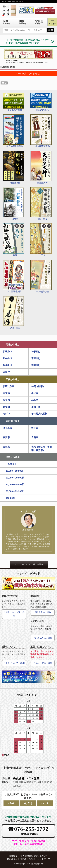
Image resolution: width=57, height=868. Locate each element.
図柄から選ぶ (13, 379)
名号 (14, 240)
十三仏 (41, 240)
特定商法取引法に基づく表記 (21, 859)
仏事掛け (7, 351)
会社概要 (13, 856)
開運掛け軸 (14, 167)
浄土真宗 (7, 428)
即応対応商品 (41, 102)
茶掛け (6, 372)
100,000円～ (12, 498)
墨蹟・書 (36, 407)
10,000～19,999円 (15, 471)
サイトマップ (44, 859)
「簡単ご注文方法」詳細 (14, 614)
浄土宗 (35, 428)
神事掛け (36, 351)
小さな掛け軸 (41, 276)
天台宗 (6, 447)
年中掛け (7, 358)
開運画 (6, 393)
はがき (29, 803)
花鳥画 (35, 400)
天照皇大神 (41, 167)
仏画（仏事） (10, 386)
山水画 (14, 204)
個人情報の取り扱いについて (34, 856)
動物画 (6, 407)
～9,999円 (11, 464)
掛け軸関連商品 (41, 131)
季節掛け (36, 358)
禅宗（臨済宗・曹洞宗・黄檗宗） (42, 449)
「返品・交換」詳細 (43, 663)
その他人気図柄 (39, 414)
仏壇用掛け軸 (14, 276)
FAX (12, 803)
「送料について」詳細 (14, 663)
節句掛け (36, 365)
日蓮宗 (35, 437)
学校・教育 (14, 312)
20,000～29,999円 (15, 478)
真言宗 (6, 437)
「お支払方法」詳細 (43, 638)
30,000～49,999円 (15, 484)
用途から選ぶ (13, 345)
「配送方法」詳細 (43, 612)
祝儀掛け (7, 365)
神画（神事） (38, 386)
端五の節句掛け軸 (14, 131)
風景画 (6, 400)
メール (46, 803)
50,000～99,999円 (15, 491)
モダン (6, 414)
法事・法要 (41, 204)
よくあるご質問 (14, 102)
